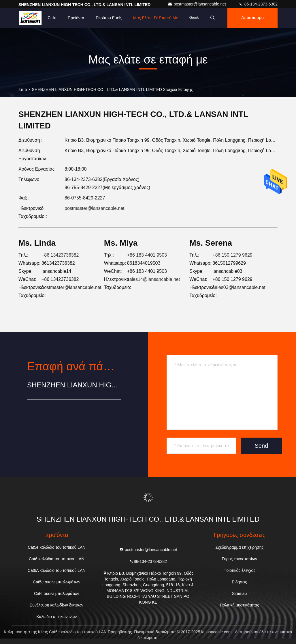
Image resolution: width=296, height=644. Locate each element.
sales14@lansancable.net (153, 279)
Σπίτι (52, 18)
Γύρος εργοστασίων (239, 559)
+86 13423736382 (60, 255)
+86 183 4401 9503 (147, 255)
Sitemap (239, 593)
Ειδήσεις (239, 582)
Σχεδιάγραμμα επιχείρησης (239, 547)
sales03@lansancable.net (239, 287)
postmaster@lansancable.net (197, 4)
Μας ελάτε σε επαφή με (155, 18)
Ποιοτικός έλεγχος (239, 570)
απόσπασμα (252, 18)
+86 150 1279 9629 (232, 255)
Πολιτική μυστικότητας (240, 605)
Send (262, 446)
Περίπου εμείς (109, 18)
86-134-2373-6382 (258, 4)
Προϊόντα (76, 18)
